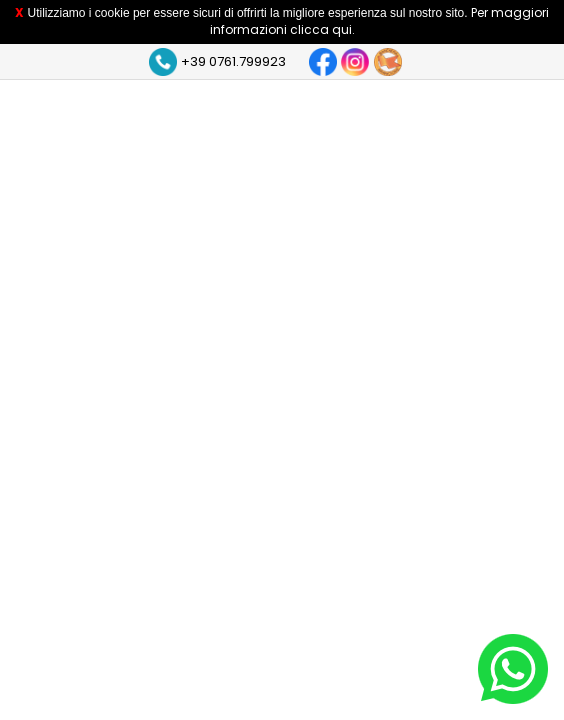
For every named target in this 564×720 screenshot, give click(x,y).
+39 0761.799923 (233, 61)
